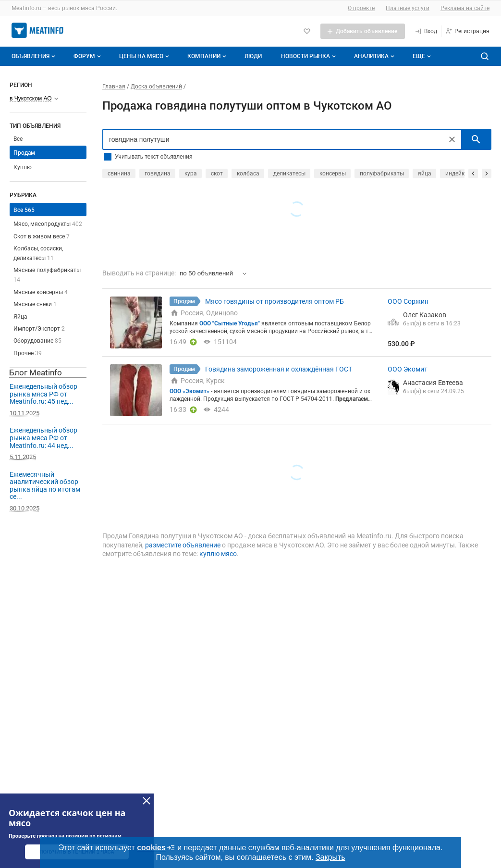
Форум (88, 56)
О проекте (361, 8)
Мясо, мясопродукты (48, 224)
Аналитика (375, 56)
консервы (333, 174)
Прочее (28, 353)
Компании (208, 56)
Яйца (20, 317)
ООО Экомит (408, 369)
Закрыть (330, 857)
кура (191, 174)
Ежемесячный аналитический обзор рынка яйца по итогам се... (45, 486)
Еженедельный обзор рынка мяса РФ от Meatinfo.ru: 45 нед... (43, 394)
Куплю (23, 167)
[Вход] (426, 31)
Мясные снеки (35, 304)
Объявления (34, 56)
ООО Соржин (408, 301)
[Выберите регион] (34, 99)
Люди (253, 56)
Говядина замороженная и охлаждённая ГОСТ (279, 369)
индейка (457, 174)
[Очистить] (452, 139)
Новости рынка (309, 56)
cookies (156, 848)
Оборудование (37, 341)
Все (18, 139)
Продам (24, 153)
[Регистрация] (467, 31)
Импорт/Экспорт (39, 329)
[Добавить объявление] (363, 31)
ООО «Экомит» (189, 391)
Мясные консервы (41, 292)
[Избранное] (307, 31)
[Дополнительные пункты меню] (421, 56)
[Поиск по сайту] (485, 56)
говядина (158, 174)
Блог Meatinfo (36, 372)
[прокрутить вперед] (487, 174)
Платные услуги (408, 8)
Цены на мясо (145, 56)
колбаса (248, 174)
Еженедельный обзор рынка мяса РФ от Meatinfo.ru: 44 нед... (43, 438)
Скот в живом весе (42, 236)
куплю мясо (218, 554)
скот (217, 174)
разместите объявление (183, 545)
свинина (119, 174)
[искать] (476, 139)
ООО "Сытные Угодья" (230, 323)
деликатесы (289, 174)
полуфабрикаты (382, 174)
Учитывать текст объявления (153, 157)
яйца (425, 174)
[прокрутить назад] (473, 174)
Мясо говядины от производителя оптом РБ (275, 301)
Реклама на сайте (465, 8)
